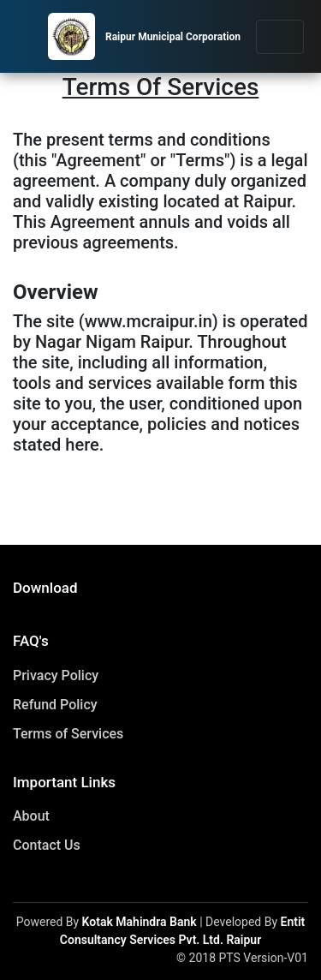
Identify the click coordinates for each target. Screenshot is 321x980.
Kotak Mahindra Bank (140, 922)
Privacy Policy (56, 675)
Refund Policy (55, 705)
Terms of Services (68, 734)
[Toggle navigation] (280, 37)
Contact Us (47, 845)
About (31, 816)
